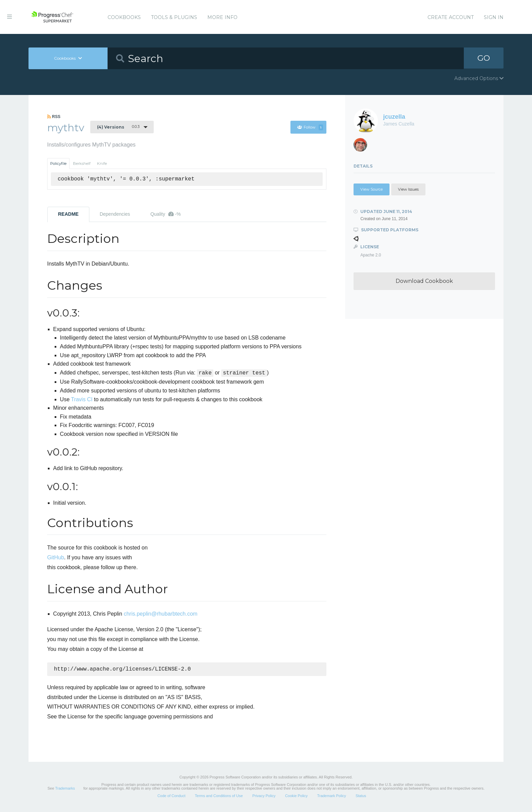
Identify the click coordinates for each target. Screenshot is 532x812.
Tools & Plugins (174, 17)
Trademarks (65, 789)
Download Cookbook (424, 281)
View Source (372, 189)
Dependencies (115, 214)
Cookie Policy (296, 796)
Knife (102, 163)
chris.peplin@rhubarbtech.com (161, 614)
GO (484, 58)
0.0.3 (118, 127)
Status (361, 796)
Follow (310, 127)
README (68, 214)
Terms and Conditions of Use (219, 796)
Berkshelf (82, 163)
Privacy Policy (264, 796)
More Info (222, 17)
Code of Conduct (172, 796)
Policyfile (58, 163)
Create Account (451, 17)
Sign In (494, 17)
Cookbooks (124, 17)
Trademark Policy (332, 796)
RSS (54, 117)
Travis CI (82, 399)
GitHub (56, 557)
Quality (165, 214)
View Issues (408, 189)
